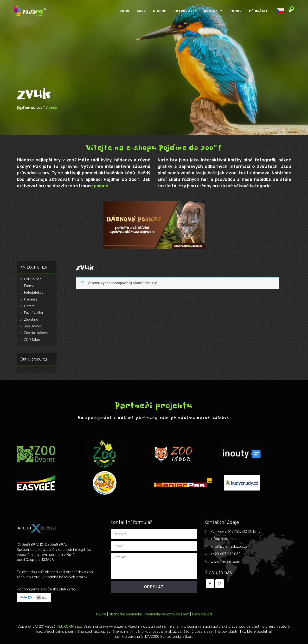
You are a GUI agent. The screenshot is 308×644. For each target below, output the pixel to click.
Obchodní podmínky (125, 614)
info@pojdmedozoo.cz (229, 546)
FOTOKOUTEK (185, 11)
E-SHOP (160, 11)
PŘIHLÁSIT (258, 11)
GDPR (101, 614)
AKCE (141, 11)
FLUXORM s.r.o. (69, 626)
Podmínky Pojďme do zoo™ (167, 614)
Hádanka (31, 299)
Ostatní (30, 306)
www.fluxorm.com (225, 562)
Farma (29, 286)
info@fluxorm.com (226, 539)
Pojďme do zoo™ (31, 108)
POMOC (236, 11)
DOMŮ (125, 11)
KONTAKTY (213, 11)
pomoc (101, 186)
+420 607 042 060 (226, 554)
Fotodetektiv (34, 293)
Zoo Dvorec (33, 326)
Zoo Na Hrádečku (37, 333)
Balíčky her (32, 279)
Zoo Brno (31, 320)
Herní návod (202, 614)
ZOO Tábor (32, 340)
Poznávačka (33, 313)
